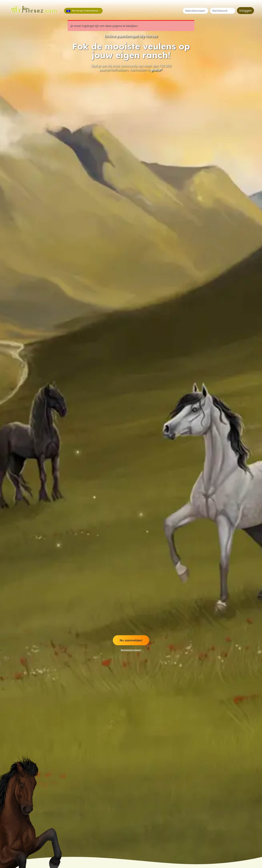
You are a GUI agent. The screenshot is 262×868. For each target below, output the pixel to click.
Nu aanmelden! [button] (131, 640)
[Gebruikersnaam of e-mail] (195, 11)
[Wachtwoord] (223, 11)
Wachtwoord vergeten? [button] (131, 650)
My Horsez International (83, 11)
